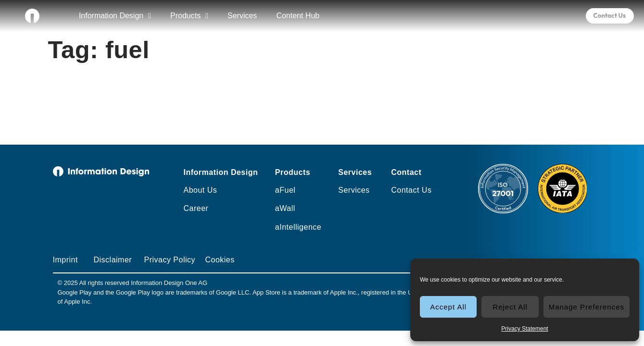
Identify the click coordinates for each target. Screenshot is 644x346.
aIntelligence (298, 227)
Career (196, 208)
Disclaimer (113, 260)
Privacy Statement (524, 329)
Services (242, 16)
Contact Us (411, 190)
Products (189, 16)
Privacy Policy (170, 260)
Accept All (448, 307)
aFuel (285, 190)
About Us (200, 190)
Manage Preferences (587, 307)
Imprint (65, 260)
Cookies (220, 260)
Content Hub (298, 16)
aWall (285, 208)
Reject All (510, 307)
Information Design (115, 16)
